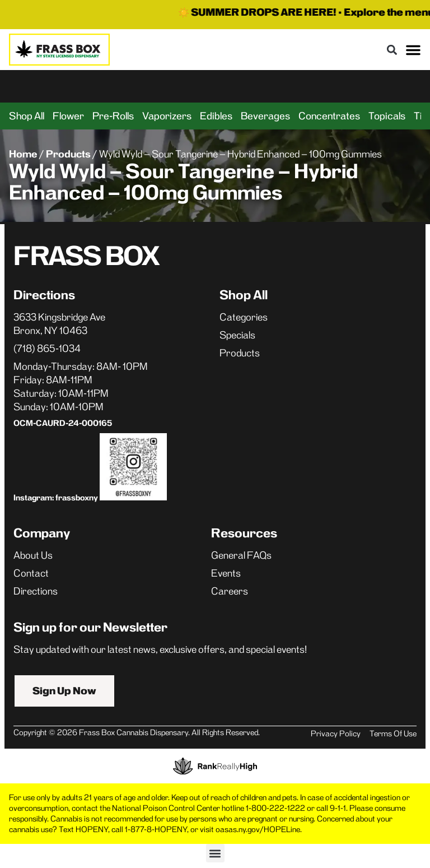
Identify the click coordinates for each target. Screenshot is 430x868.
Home (23, 154)
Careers (230, 591)
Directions (36, 591)
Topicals (387, 116)
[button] (392, 50)
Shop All (27, 116)
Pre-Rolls (113, 116)
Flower (68, 116)
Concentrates (329, 116)
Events (226, 573)
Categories (244, 317)
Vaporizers (167, 116)
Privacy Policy (336, 734)
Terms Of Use (393, 734)
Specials (237, 335)
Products (68, 154)
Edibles (216, 116)
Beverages (265, 116)
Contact (31, 573)
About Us (33, 555)
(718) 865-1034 (47, 349)
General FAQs (241, 555)
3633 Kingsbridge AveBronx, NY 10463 (59, 324)
